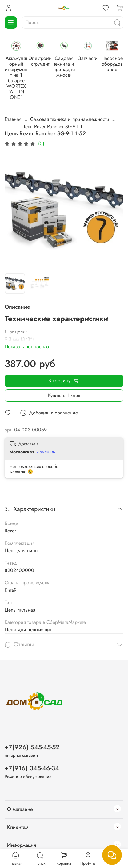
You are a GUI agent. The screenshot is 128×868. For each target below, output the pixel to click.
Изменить (46, 439)
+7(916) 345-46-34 (32, 756)
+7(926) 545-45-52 (32, 734)
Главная (13, 106)
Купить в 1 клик (64, 383)
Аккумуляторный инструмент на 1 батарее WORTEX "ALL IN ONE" (27, 76)
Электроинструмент (74, 68)
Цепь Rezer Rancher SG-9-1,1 (52, 114)
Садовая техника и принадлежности (70, 106)
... (9, 114)
